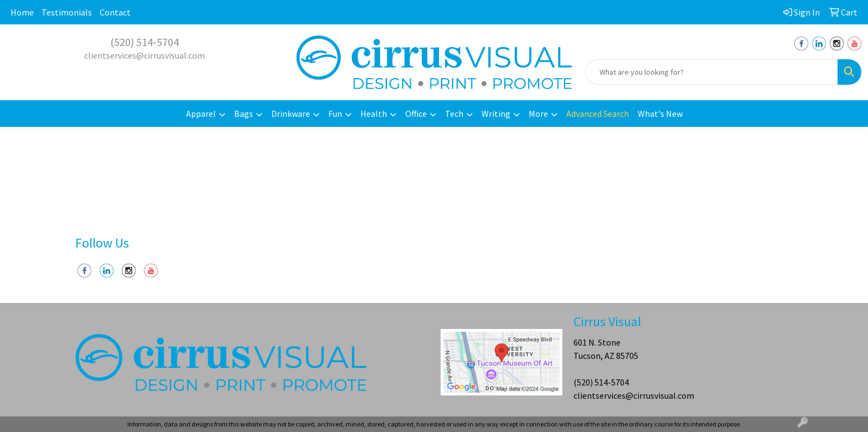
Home (22, 12)
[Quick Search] (712, 72)
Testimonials (67, 12)
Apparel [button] (201, 114)
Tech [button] (454, 114)
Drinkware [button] (291, 114)
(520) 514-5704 (144, 42)
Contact (115, 12)
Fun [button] (335, 114)
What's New (660, 114)
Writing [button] (496, 114)
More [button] (538, 114)
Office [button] (416, 114)
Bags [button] (244, 114)
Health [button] (374, 114)
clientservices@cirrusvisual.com (144, 55)
